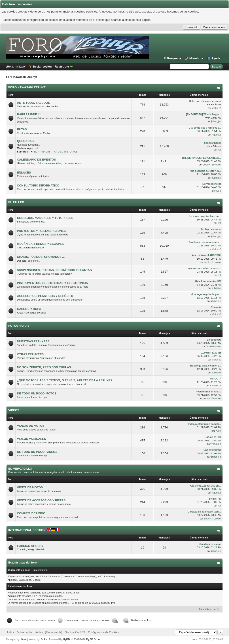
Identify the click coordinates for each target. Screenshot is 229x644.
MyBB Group (94, 639)
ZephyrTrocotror (213, 262)
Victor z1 (217, 108)
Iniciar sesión (42, 67)
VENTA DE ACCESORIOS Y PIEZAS (41, 500)
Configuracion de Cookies (103, 632)
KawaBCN (216, 386)
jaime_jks (216, 121)
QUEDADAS (25, 141)
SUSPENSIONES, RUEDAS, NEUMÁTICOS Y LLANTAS (54, 270)
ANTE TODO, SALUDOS (33, 103)
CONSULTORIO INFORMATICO (38, 185)
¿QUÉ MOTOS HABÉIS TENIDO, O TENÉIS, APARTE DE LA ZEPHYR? (65, 380)
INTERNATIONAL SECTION (34, 530)
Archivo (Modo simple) (49, 632)
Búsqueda (174, 58)
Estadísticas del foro (210, 609)
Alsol (219, 191)
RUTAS (22, 129)
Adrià (218, 431)
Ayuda (216, 58)
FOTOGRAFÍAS (19, 326)
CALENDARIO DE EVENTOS (36, 160)
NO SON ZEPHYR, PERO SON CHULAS (44, 367)
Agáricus (217, 135)
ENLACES (24, 173)
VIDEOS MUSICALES (31, 439)
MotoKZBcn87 (70, 600)
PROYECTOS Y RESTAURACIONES (41, 231)
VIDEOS (14, 410)
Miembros (196, 58)
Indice (11, 632)
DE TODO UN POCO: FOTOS (37, 393)
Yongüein (216, 444)
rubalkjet (217, 178)
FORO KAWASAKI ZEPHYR (27, 87)
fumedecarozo (214, 346)
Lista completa (39, 570)
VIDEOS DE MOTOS (31, 426)
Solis (44, 639)
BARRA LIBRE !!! (29, 114)
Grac (24, 639)
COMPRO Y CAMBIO (31, 513)
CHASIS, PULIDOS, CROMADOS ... (41, 257)
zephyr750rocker (212, 165)
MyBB (66, 639)
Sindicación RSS (75, 632)
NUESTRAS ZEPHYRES (33, 341)
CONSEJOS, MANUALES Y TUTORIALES (45, 218)
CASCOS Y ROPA (29, 309)
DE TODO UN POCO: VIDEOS (37, 452)
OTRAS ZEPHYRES (30, 354)
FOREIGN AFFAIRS (30, 546)
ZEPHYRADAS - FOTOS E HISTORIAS (56, 152)
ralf (37, 148)
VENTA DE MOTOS (30, 487)
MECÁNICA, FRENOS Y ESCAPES (40, 244)
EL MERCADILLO (20, 469)
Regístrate (62, 67)
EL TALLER (16, 202)
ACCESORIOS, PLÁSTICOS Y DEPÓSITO (45, 296)
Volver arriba (25, 632)
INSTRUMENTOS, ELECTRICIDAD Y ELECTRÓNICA (52, 283)
